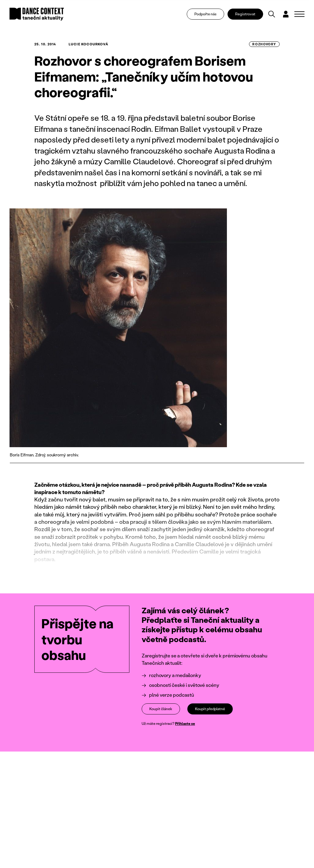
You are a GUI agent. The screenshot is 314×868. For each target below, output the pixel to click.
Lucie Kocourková (88, 44)
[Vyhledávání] (272, 14)
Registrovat (245, 14)
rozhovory (264, 44)
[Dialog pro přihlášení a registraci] (286, 14)
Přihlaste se (185, 723)
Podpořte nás (205, 14)
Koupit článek (161, 708)
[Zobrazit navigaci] (299, 14)
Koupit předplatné (210, 708)
